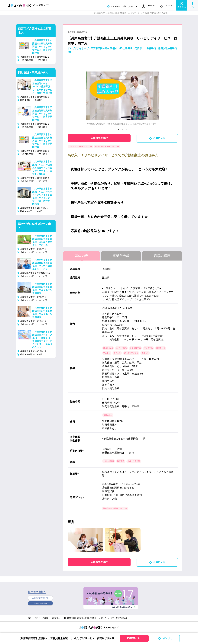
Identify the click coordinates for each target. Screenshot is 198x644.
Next (174, 92)
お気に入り (165, 6)
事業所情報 (121, 255)
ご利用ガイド (146, 6)
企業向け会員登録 (40, 603)
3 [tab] (127, 128)
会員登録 (182, 5)
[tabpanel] (123, 92)
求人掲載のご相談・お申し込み (119, 6)
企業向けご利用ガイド (40, 597)
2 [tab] (123, 128)
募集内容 (82, 255)
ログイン (193, 5)
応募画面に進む (99, 137)
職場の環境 (162, 255)
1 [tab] (119, 128)
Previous (72, 92)
